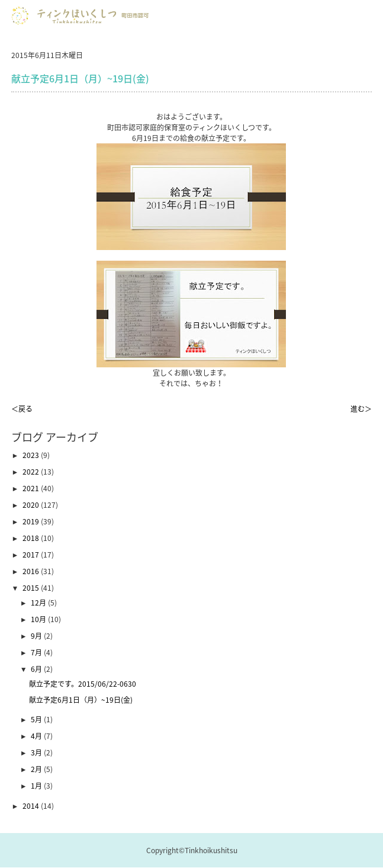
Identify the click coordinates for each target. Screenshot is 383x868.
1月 (37, 786)
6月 (37, 669)
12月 (39, 603)
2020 (32, 505)
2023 (32, 455)
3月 (37, 752)
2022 (32, 472)
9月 (37, 636)
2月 (37, 769)
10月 (39, 619)
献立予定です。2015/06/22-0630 (83, 684)
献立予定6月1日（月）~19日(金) (81, 700)
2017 (32, 555)
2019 (32, 521)
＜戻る (22, 409)
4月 (37, 736)
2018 (32, 538)
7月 (37, 652)
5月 (37, 719)
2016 (32, 571)
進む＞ (361, 409)
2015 (32, 588)
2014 (32, 806)
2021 (32, 488)
